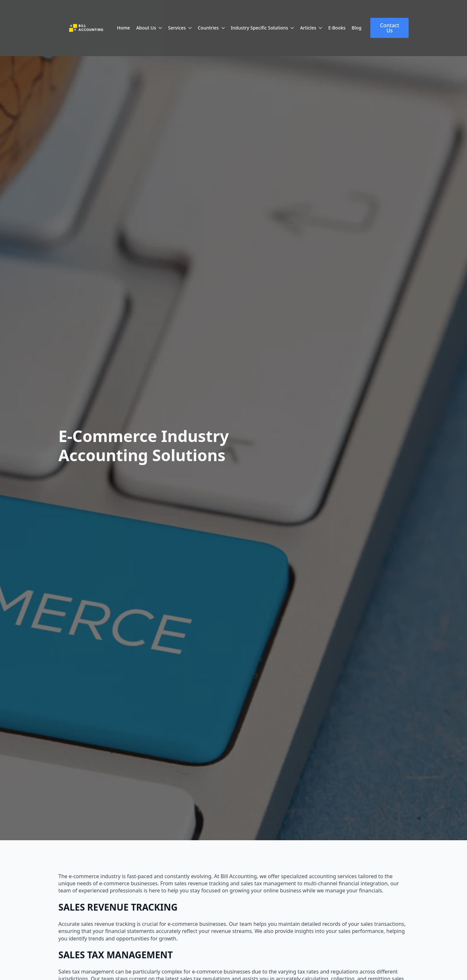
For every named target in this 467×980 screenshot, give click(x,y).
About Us (146, 28)
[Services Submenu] (190, 28)
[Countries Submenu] (223, 28)
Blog (356, 28)
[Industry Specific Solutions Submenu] (292, 28)
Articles (308, 28)
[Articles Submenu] (320, 28)
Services (177, 28)
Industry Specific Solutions (260, 28)
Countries (208, 28)
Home (124, 28)
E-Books (337, 28)
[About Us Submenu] (160, 28)
